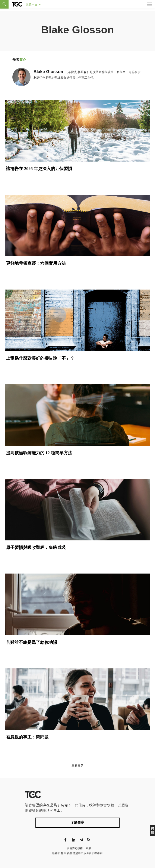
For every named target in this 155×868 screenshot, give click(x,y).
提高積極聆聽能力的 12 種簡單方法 (39, 453)
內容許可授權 (75, 848)
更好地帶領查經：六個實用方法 (36, 263)
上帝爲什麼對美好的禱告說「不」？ (40, 358)
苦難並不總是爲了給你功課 (32, 642)
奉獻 (88, 848)
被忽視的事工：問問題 (27, 737)
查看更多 (77, 765)
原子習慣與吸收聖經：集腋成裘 (36, 547)
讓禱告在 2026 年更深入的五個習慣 (39, 169)
